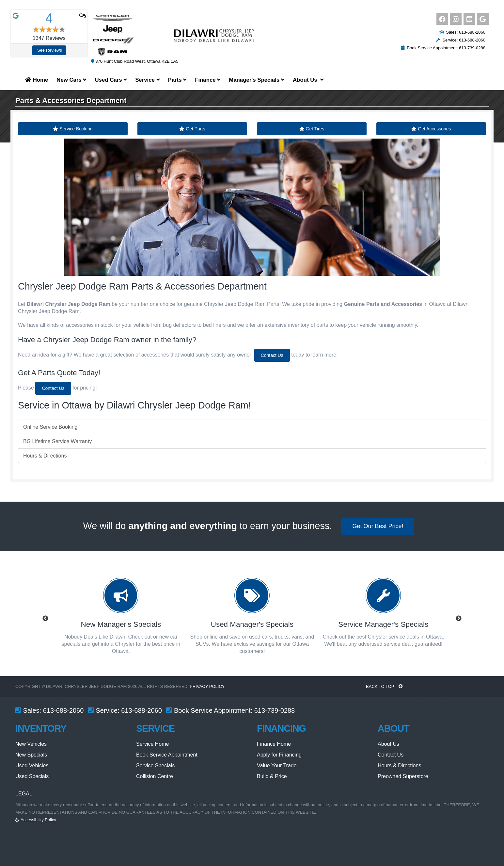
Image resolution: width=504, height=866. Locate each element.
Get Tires (312, 129)
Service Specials (155, 766)
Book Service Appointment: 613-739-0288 (443, 48)
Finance (208, 80)
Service (147, 80)
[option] (121, 619)
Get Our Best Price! (378, 526)
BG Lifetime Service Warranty (57, 441)
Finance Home (274, 744)
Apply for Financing (279, 755)
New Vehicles (31, 744)
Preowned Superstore (403, 776)
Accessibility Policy (36, 820)
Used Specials (32, 776)
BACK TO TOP (384, 686)
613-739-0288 (275, 710)
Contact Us (272, 355)
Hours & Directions (45, 456)
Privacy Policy (207, 686)
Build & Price (272, 776)
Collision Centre (155, 776)
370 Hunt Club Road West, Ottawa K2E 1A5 (135, 61)
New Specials (31, 755)
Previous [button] (45, 619)
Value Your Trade (277, 766)
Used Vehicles (32, 766)
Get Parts (192, 129)
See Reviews (50, 50)
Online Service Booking (50, 427)
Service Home (152, 744)
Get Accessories (431, 129)
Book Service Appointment (167, 755)
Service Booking (73, 129)
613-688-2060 (63, 710)
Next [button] (459, 619)
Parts (177, 80)
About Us (388, 744)
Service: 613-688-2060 (461, 40)
